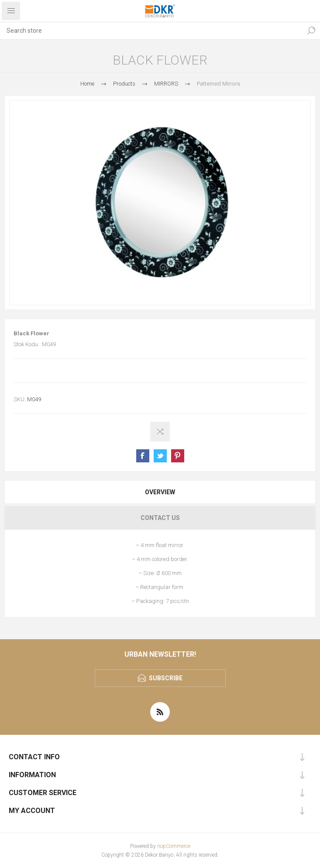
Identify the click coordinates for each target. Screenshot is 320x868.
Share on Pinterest (178, 456)
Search (311, 31)
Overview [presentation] (160, 492)
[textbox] (151, 31)
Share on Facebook (143, 456)
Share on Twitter (160, 456)
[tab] (160, 492)
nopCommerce (174, 846)
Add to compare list (160, 432)
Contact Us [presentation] (160, 518)
